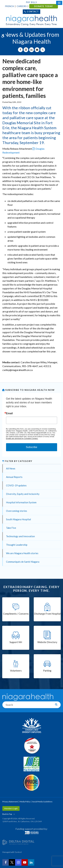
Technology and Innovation (20, 536)
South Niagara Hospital (18, 519)
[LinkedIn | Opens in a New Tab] (31, 862)
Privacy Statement (10, 802)
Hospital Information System (21, 502)
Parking (47, 671)
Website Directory (47, 642)
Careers (22, 6)
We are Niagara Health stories (22, 553)
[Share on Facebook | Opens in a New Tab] (20, 50)
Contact (33, 12)
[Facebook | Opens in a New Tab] (6, 862)
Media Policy (25, 802)
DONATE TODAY (44, 6)
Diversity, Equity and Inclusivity (23, 494)
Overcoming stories (17, 511)
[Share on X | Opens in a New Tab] (43, 50)
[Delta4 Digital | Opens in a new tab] (18, 842)
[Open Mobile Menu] (59, 3)
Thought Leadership (17, 545)
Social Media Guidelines (42, 802)
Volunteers (16, 671)
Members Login (11, 808)
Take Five (11, 528)
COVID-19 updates (16, 485)
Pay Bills (31, 2)
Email (9, 413)
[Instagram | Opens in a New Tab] (18, 862)
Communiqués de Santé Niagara (23, 562)
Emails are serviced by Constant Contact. (22, 438)
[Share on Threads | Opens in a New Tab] (26, 50)
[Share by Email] (37, 50)
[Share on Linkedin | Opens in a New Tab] (31, 50)
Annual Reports (14, 477)
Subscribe (31, 447)
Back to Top (7, 814)
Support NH (16, 642)
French (10, 6)
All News (11, 468)
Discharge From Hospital (47, 614)
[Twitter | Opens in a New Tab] (12, 862)
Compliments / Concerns (16, 614)
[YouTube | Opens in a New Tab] (25, 862)
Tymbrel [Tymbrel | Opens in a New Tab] (18, 852)
